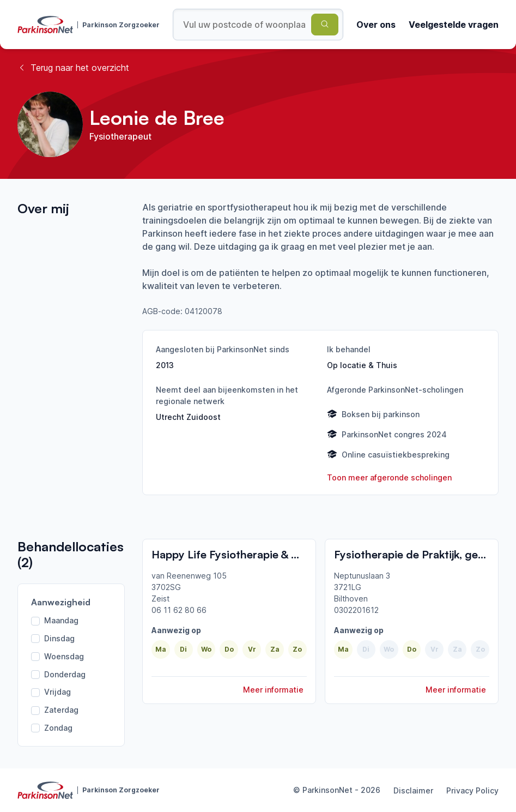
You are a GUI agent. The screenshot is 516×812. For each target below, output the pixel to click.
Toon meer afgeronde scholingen (389, 477)
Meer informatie (273, 690)
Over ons (376, 25)
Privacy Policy (472, 790)
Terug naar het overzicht (73, 68)
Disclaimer (413, 790)
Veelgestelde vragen (454, 25)
